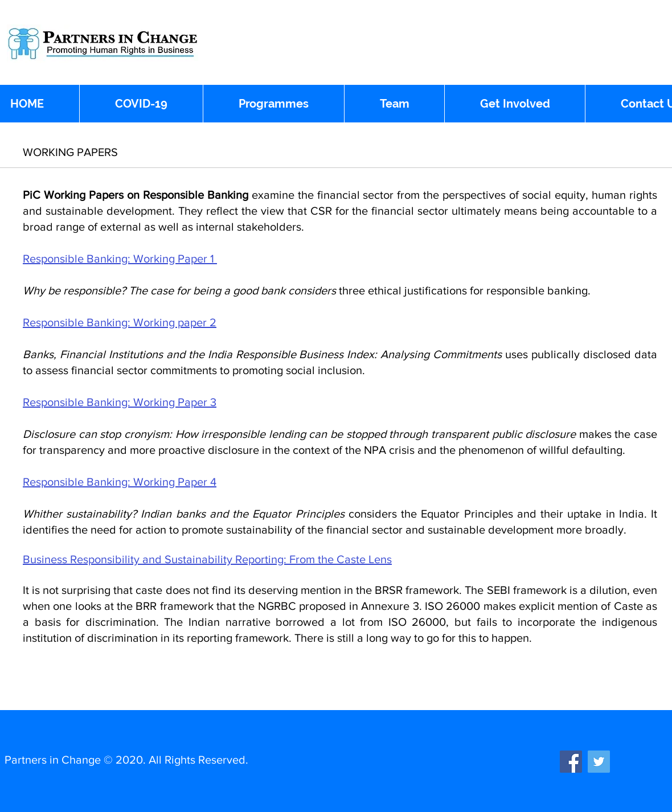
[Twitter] (599, 762)
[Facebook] (571, 762)
